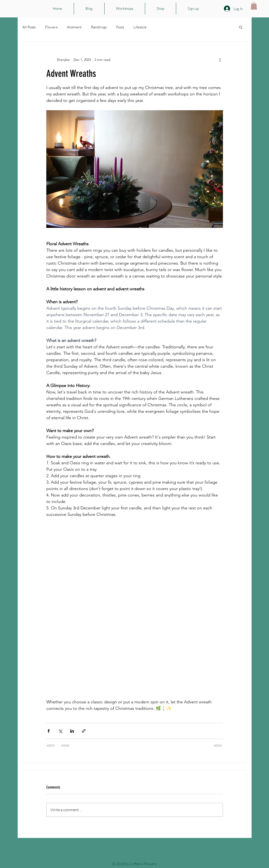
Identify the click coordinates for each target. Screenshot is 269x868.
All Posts (29, 27)
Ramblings (99, 27)
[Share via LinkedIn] (72, 731)
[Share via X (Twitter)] (60, 731)
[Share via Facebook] (49, 731)
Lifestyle (140, 27)
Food (120, 27)
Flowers (51, 27)
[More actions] (220, 60)
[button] (254, 6)
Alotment (74, 27)
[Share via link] (84, 731)
